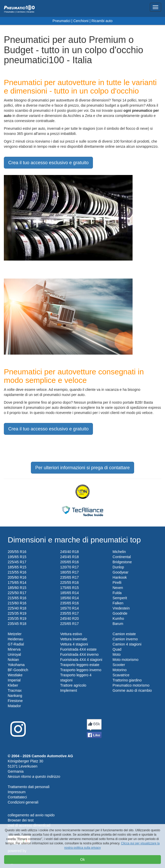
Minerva (14, 649)
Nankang (15, 696)
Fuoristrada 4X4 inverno (79, 654)
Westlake (15, 675)
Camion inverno (125, 639)
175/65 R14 (17, 583)
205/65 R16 (70, 562)
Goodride (120, 613)
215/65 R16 (17, 598)
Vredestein (121, 608)
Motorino (119, 670)
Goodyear (120, 572)
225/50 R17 (17, 593)
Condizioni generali (23, 802)
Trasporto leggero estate (80, 665)
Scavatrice (121, 675)
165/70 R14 (70, 608)
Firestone (15, 701)
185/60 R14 (70, 598)
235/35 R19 (17, 618)
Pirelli (117, 583)
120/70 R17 (70, 567)
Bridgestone (122, 562)
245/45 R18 (70, 557)
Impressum (17, 792)
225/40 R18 (17, 608)
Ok (83, 860)
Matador (14, 706)
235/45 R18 (17, 624)
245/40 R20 (70, 618)
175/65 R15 (70, 588)
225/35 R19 (17, 613)
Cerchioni (81, 21)
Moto (116, 654)
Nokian (13, 660)
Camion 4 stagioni (127, 644)
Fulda (117, 593)
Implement (69, 690)
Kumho (118, 618)
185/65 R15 (17, 567)
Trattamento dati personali (29, 787)
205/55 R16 (17, 552)
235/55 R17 (70, 613)
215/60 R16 (17, 603)
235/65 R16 (70, 603)
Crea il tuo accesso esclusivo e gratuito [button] (48, 163)
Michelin (119, 552)
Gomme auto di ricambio (132, 690)
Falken (118, 603)
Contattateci (17, 797)
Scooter (119, 665)
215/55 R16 (17, 572)
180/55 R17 (70, 572)
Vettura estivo (71, 634)
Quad (117, 649)
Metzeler (15, 634)
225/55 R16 (70, 583)
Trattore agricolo (73, 685)
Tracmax (15, 690)
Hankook (120, 577)
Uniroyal (14, 654)
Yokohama (16, 665)
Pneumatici (61, 21)
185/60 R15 (17, 588)
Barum (118, 624)
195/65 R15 (17, 557)
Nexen (118, 588)
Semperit (120, 598)
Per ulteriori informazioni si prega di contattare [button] (82, 468)
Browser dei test (21, 820)
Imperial (14, 680)
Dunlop (118, 567)
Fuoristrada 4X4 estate (79, 649)
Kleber (13, 685)
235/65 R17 (70, 577)
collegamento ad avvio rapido (31, 815)
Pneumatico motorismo (131, 685)
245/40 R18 (70, 552)
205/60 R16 (17, 577)
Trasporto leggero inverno (81, 670)
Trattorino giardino (127, 680)
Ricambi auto (102, 21)
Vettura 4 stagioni (74, 644)
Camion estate (124, 634)
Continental (122, 557)
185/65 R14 (70, 593)
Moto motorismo (125, 660)
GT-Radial (16, 644)
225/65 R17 (70, 624)
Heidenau (15, 639)
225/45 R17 (17, 562)
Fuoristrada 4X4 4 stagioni (81, 660)
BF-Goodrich (18, 670)
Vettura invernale (74, 639)
